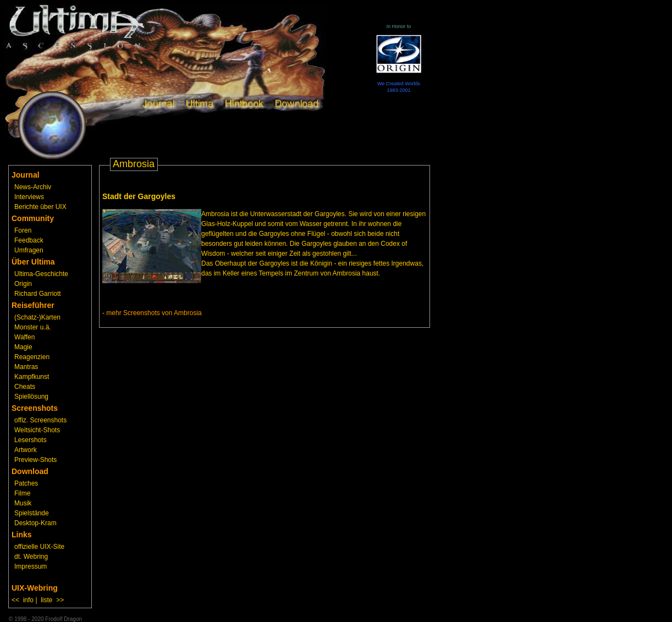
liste (46, 600)
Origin (23, 284)
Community (33, 218)
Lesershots (31, 440)
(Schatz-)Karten (37, 317)
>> (60, 600)
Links (22, 535)
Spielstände (32, 513)
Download (30, 471)
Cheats (25, 387)
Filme (22, 493)
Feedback (29, 240)
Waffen (24, 337)
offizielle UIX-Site (39, 547)
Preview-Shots (35, 460)
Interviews (29, 197)
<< (15, 600)
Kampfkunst (32, 377)
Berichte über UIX (40, 207)
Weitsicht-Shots (37, 430)
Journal (26, 175)
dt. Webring (31, 557)
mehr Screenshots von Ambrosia (154, 313)
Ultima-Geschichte (41, 274)
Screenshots (35, 408)
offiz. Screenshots (40, 420)
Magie (23, 347)
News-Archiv (33, 187)
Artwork (26, 450)
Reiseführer (33, 305)
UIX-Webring (35, 588)
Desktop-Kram (35, 523)
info (28, 600)
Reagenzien (32, 357)
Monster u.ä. (33, 327)
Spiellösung (31, 397)
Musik (23, 503)
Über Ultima (33, 262)
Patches (26, 483)
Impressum (31, 566)
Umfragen (29, 250)
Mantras (26, 367)
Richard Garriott (38, 294)
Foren (23, 230)
